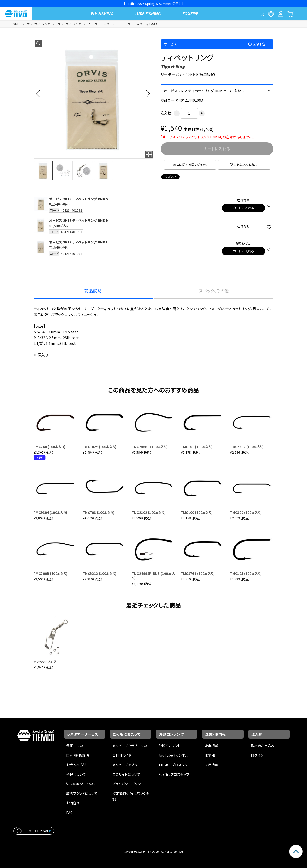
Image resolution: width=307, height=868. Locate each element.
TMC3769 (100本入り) (198, 574)
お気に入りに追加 (244, 165)
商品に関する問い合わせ (190, 165)
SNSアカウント (169, 746)
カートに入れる (244, 208)
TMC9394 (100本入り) (50, 513)
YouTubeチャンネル (173, 755)
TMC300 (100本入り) (246, 513)
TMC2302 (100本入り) (149, 513)
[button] (39, 93)
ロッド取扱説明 (78, 755)
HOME (15, 24)
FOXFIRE (190, 14)
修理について (76, 774)
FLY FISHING (102, 14)
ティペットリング (45, 662)
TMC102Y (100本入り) (100, 447)
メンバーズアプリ (125, 765)
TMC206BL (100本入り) (150, 447)
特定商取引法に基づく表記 (131, 796)
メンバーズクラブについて (131, 746)
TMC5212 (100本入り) (100, 574)
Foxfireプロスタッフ (174, 774)
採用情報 (212, 765)
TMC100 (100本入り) (197, 513)
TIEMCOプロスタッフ (174, 765)
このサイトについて (127, 774)
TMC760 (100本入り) (49, 447)
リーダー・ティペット (101, 24)
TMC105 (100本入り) (246, 574)
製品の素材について (81, 784)
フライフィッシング (39, 24)
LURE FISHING (148, 14)
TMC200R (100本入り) (51, 574)
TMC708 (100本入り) (99, 513)
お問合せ (73, 803)
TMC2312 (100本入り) (247, 447)
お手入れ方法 (77, 765)
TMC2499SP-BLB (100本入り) (154, 576)
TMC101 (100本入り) (197, 447)
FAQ (69, 813)
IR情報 (210, 755)
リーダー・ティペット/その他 (140, 24)
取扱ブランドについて (82, 793)
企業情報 (212, 746)
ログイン (257, 755)
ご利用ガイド (122, 755)
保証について (76, 746)
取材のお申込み (263, 746)
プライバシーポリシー (128, 784)
